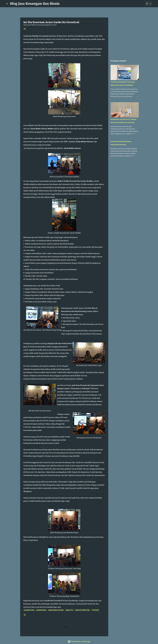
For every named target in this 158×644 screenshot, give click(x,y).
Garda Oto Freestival (82, 610)
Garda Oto (69, 610)
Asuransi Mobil (41, 610)
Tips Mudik (95, 610)
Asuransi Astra (29, 610)
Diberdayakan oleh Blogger (79, 641)
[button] (25, 29)
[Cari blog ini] (141, 4)
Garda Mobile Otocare (56, 610)
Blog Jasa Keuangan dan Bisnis (35, 4)
